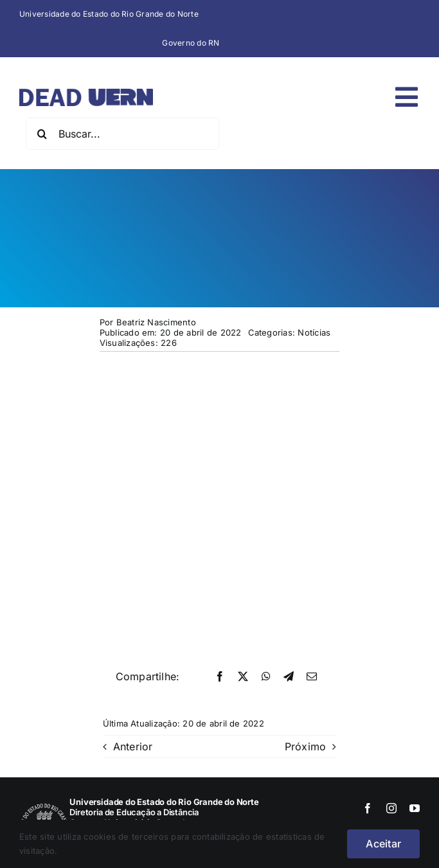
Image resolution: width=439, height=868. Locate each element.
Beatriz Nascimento (156, 322)
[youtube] (415, 808)
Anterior (133, 746)
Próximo (306, 746)
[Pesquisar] (42, 134)
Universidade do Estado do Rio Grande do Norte (109, 14)
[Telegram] (289, 677)
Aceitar (383, 844)
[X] (243, 677)
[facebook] (368, 808)
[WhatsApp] (266, 677)
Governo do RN (191, 43)
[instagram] (391, 808)
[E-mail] (312, 677)
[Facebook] (220, 677)
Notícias (314, 332)
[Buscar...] (122, 134)
